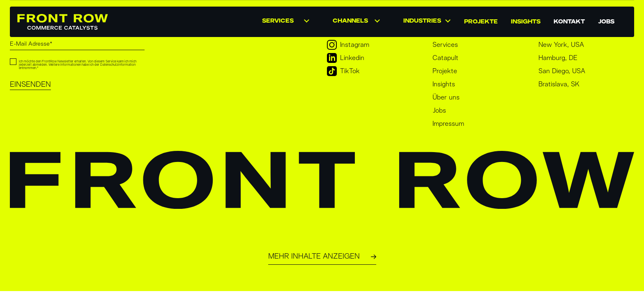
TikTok (343, 71)
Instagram (348, 45)
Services (445, 45)
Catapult (445, 58)
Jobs (439, 111)
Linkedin (346, 58)
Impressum (448, 124)
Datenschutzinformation (118, 65)
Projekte (445, 71)
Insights (444, 84)
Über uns (446, 97)
